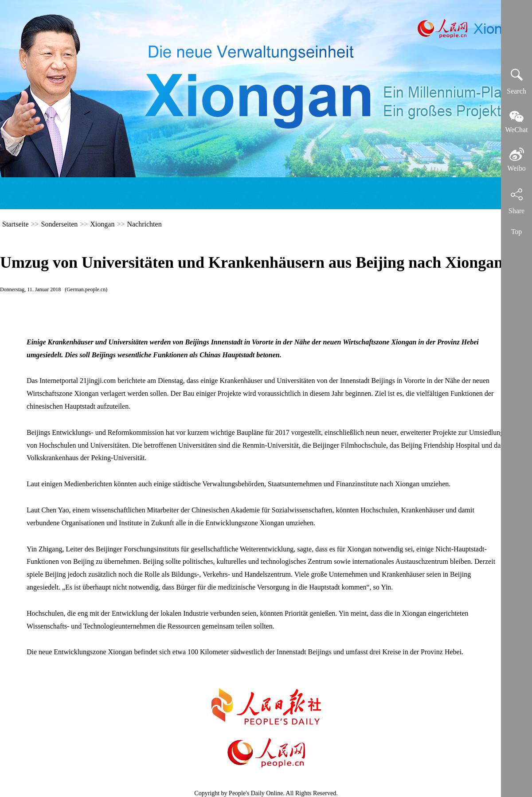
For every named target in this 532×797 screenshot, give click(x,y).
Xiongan (102, 224)
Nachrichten (144, 224)
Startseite (16, 224)
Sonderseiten (60, 224)
